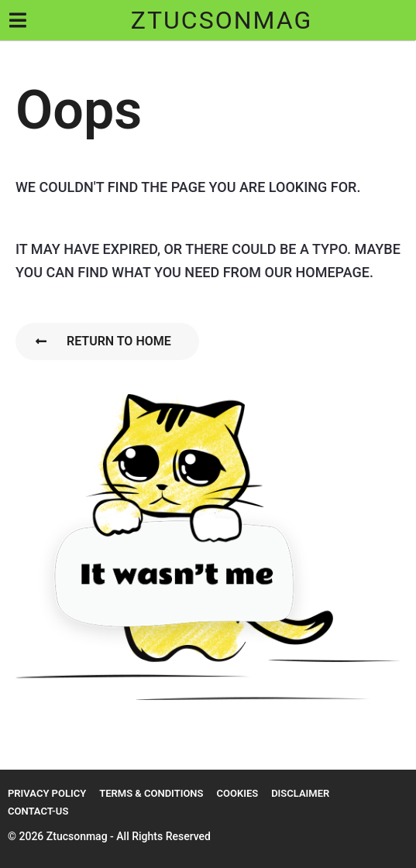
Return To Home (103, 341)
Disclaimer (300, 793)
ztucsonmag (222, 20)
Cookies (237, 793)
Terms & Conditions (151, 793)
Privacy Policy (47, 793)
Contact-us (38, 811)
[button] (17, 20)
